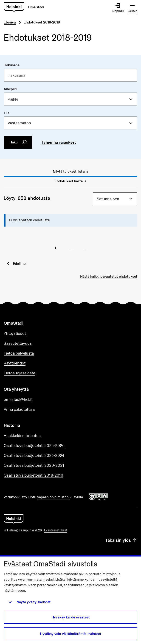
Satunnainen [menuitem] (108, 199)
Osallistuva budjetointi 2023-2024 (34, 455)
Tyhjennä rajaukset (59, 142)
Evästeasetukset (56, 530)
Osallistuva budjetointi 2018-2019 (33, 475)
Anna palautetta (33, 409)
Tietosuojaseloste (19, 373)
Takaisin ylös (121, 540)
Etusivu (10, 22)
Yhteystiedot (15, 333)
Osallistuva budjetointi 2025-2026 (34, 445)
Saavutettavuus (18, 343)
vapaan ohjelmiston (55, 497)
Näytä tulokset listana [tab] (70, 171)
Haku (18, 142)
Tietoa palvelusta (19, 353)
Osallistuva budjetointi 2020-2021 (34, 465)
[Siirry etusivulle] (26, 7)
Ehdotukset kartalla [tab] (70, 181)
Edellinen (20, 264)
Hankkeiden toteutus (22, 436)
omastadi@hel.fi (18, 399)
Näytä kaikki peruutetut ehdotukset (109, 276)
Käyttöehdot (15, 363)
